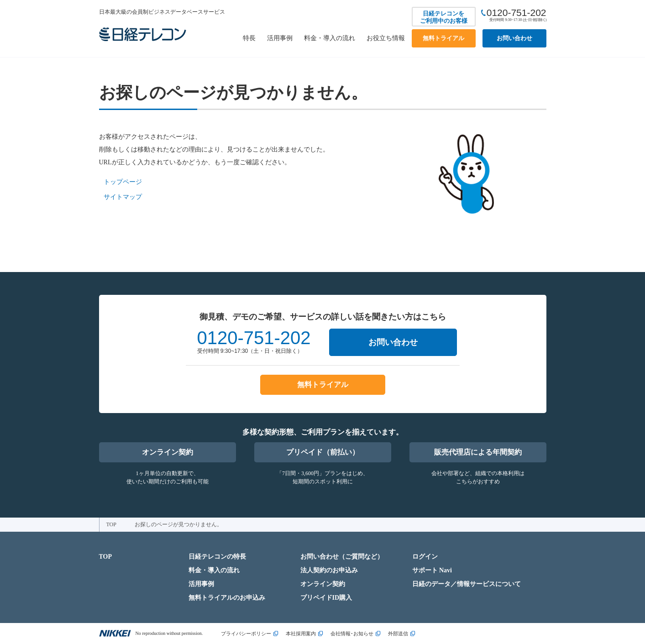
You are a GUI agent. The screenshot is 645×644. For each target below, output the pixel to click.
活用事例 (280, 38)
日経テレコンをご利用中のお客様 (444, 17)
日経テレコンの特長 (217, 557)
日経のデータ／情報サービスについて (467, 584)
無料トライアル (443, 38)
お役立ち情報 (386, 38)
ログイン (425, 557)
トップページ (123, 182)
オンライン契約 (168, 452)
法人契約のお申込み (329, 570)
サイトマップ (123, 197)
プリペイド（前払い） (323, 452)
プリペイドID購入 (326, 598)
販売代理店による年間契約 (478, 452)
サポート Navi (432, 570)
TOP (111, 524)
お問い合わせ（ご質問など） (342, 557)
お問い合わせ (514, 38)
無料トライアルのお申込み (227, 598)
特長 (249, 38)
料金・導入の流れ (330, 38)
